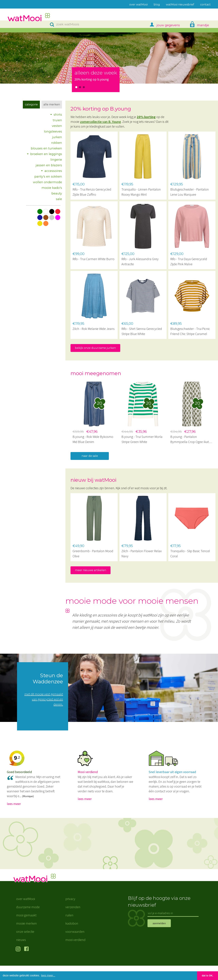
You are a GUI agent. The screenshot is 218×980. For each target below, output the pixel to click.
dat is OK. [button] (208, 976)
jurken (57, 137)
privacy (70, 913)
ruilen (69, 929)
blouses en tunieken (46, 148)
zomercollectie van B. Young (100, 122)
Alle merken (52, 104)
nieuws (21, 954)
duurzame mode (28, 921)
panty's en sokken (48, 177)
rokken (57, 143)
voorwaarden (75, 946)
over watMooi (26, 913)
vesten (57, 126)
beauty (57, 193)
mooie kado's (52, 188)
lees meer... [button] (48, 975)
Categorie (31, 104)
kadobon (72, 938)
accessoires (53, 171)
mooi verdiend (75, 954)
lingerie (56, 160)
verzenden (73, 921)
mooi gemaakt (26, 929)
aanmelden (159, 937)
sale (59, 199)
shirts (58, 115)
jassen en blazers (49, 165)
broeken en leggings (46, 154)
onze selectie (25, 946)
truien (57, 120)
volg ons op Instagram (19, 964)
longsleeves (53, 132)
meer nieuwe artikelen (91, 570)
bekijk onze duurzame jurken (95, 348)
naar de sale (90, 456)
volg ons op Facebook (27, 964)
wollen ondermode (47, 182)
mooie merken (26, 938)
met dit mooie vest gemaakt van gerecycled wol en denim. (44, 699)
